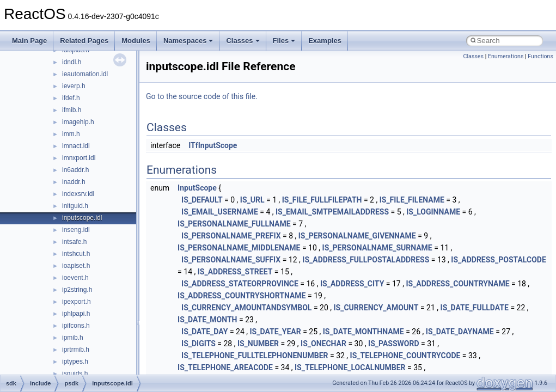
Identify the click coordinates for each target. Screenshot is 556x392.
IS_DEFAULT (202, 200)
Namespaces (188, 41)
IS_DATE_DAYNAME (460, 332)
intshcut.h (76, 254)
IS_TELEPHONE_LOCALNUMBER (350, 367)
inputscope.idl (82, 218)
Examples (325, 41)
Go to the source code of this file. (202, 96)
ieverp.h (74, 86)
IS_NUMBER (258, 344)
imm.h (71, 134)
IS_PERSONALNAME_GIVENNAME (357, 236)
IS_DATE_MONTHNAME (363, 332)
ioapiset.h (76, 266)
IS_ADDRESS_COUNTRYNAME (457, 284)
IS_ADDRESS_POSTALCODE (498, 260)
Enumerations (506, 56)
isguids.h (75, 373)
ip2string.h (77, 290)
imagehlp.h (78, 122)
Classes (243, 41)
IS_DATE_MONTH (207, 320)
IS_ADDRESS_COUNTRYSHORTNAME (242, 296)
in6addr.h (75, 170)
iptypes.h (75, 362)
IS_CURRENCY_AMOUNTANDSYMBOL (246, 308)
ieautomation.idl (85, 74)
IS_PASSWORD (393, 344)
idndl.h (72, 62)
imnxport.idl (79, 158)
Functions (540, 56)
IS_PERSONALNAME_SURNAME (377, 248)
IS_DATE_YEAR (276, 332)
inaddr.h (74, 182)
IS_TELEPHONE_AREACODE (225, 367)
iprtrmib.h (76, 350)
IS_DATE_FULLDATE (475, 308)
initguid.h (75, 206)
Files (284, 41)
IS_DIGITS (198, 344)
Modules (136, 41)
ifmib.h (72, 110)
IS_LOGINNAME (433, 212)
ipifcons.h (76, 326)
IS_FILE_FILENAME (412, 200)
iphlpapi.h (76, 314)
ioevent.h (75, 278)
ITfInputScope (213, 145)
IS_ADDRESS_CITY (352, 284)
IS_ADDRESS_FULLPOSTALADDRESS (366, 260)
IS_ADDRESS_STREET (235, 272)
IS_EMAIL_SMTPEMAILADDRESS (332, 212)
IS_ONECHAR (323, 344)
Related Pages (84, 41)
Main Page (29, 41)
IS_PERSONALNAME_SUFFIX (231, 260)
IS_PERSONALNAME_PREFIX (231, 236)
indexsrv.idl (78, 194)
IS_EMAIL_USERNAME (220, 212)
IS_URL (252, 200)
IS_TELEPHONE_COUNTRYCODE (405, 356)
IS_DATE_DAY (204, 332)
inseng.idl (76, 230)
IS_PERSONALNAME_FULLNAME (234, 224)
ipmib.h (73, 338)
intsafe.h (74, 242)
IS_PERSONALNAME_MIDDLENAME (239, 248)
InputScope (197, 188)
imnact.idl (76, 146)
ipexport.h (77, 302)
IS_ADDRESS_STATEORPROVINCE (240, 284)
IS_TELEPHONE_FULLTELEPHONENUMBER (255, 356)
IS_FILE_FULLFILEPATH (322, 200)
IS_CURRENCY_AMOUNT (376, 308)
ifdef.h (71, 98)
